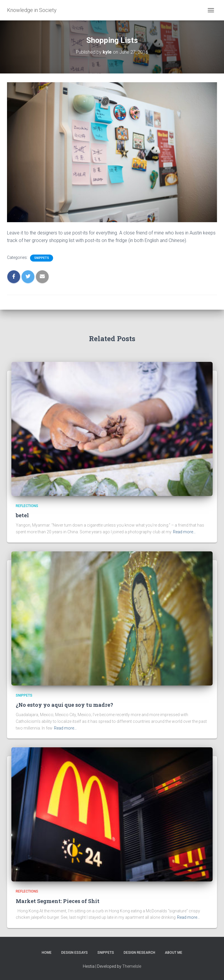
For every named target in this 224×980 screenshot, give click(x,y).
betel (22, 515)
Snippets (42, 258)
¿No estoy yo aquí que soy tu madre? (64, 705)
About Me (174, 953)
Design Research (139, 953)
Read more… (184, 532)
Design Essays (75, 953)
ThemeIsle (132, 966)
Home (47, 953)
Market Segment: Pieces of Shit (58, 901)
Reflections (27, 506)
